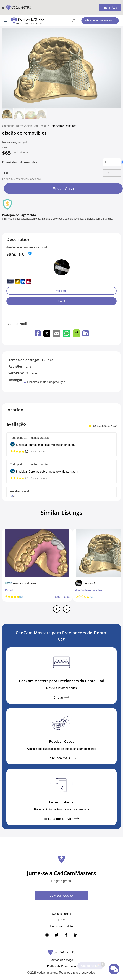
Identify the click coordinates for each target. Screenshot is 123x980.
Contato (61, 301)
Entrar (61, 697)
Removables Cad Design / (33, 126)
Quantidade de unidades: (20, 162)
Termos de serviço (61, 960)
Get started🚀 (92, 965)
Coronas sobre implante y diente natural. (54, 472)
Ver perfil (61, 291)
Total (6, 173)
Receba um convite (62, 819)
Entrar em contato (61, 926)
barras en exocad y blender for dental (52, 445)
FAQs (61, 920)
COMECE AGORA (61, 896)
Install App (110, 8)
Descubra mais (62, 758)
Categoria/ (9, 126)
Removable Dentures (63, 126)
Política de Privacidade (62, 966)
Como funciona (61, 914)
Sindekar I (22, 445)
